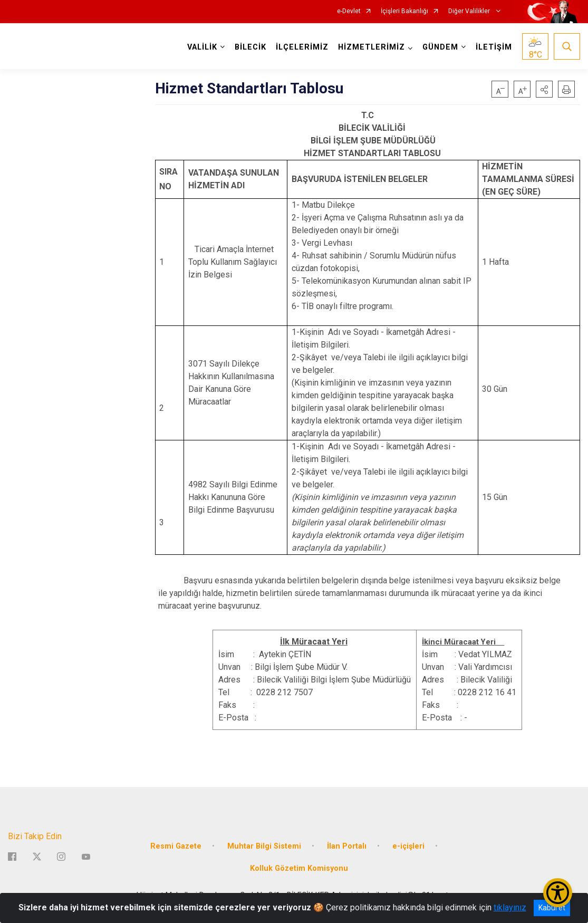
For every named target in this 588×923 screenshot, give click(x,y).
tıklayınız (510, 907)
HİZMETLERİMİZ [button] (372, 47)
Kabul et (552, 908)
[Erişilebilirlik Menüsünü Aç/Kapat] (558, 893)
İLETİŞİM (494, 47)
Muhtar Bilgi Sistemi (264, 846)
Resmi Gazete (176, 846)
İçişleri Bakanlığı (404, 11)
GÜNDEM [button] (440, 47)
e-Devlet (349, 11)
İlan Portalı (347, 846)
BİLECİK (250, 47)
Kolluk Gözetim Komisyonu (299, 868)
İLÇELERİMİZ (302, 47)
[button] (544, 89)
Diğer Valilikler (470, 11)
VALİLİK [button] (202, 47)
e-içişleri (408, 846)
